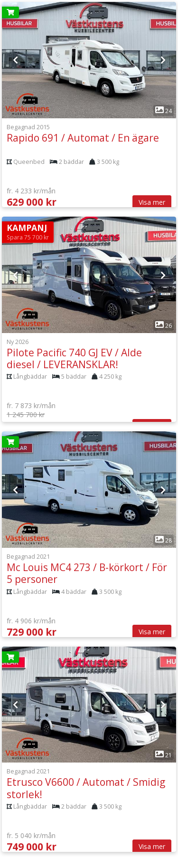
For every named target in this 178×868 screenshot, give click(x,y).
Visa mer (152, 202)
